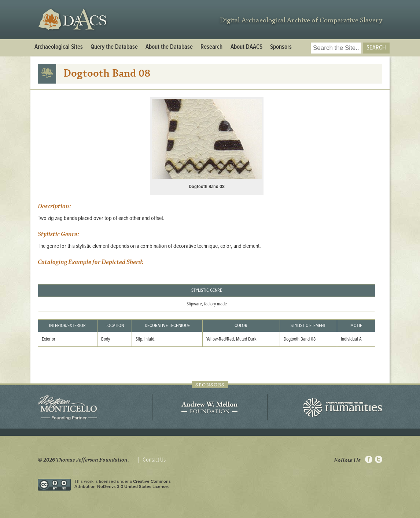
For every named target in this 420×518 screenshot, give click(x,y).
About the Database (169, 47)
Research (211, 47)
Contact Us (154, 460)
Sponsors (281, 47)
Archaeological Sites (59, 47)
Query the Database (114, 47)
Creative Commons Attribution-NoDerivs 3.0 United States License (123, 484)
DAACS (73, 20)
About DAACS (246, 47)
